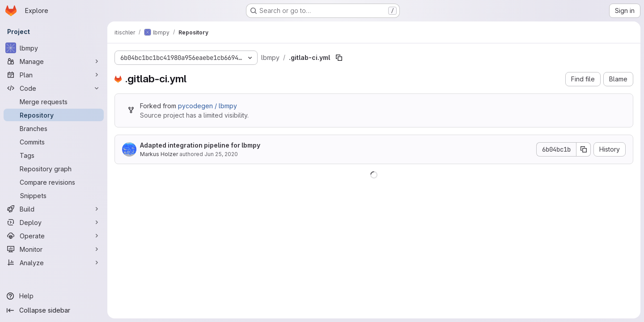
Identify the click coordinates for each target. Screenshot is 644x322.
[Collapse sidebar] (54, 310)
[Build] (54, 209)
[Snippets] (54, 195)
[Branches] (54, 128)
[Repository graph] (54, 169)
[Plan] (54, 75)
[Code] (54, 88)
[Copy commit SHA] (584, 149)
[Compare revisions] (54, 182)
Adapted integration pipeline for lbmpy (200, 145)
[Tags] (54, 155)
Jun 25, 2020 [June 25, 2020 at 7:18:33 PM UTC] (221, 154)
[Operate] (54, 236)
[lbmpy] (54, 48)
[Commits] (54, 142)
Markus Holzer (159, 154)
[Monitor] (54, 249)
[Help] (54, 296)
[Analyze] (54, 263)
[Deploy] (54, 222)
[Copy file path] (339, 58)
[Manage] (54, 61)
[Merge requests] (54, 102)
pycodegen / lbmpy (208, 106)
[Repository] (54, 115)
